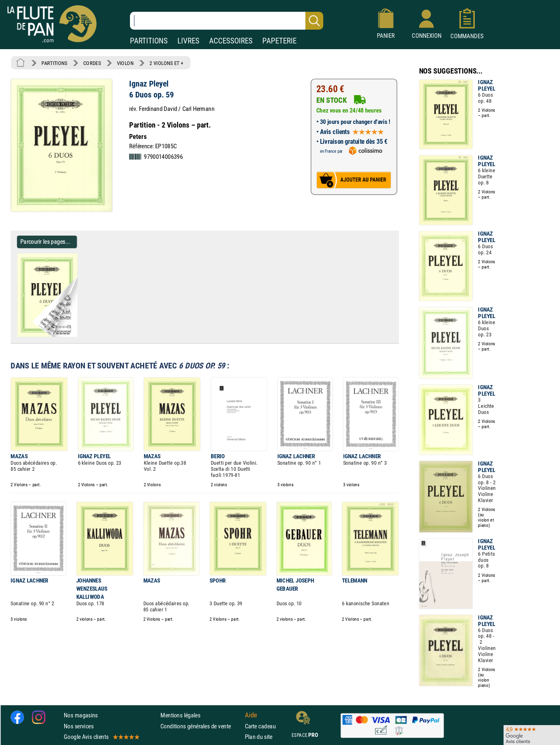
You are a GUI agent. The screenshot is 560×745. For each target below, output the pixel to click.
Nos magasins (81, 715)
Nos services (79, 726)
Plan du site (259, 737)
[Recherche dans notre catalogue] (227, 21)
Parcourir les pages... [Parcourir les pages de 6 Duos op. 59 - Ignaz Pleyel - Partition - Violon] (45, 241)
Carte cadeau (260, 726)
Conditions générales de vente (201, 726)
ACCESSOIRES (231, 41)
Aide (251, 715)
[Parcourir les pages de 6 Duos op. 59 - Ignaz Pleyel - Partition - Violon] (81, 335)
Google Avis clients (101, 737)
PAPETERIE (279, 41)
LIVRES (188, 41)
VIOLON (125, 63)
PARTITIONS (149, 41)
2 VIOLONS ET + (166, 63)
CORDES (92, 63)
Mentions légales (180, 715)
